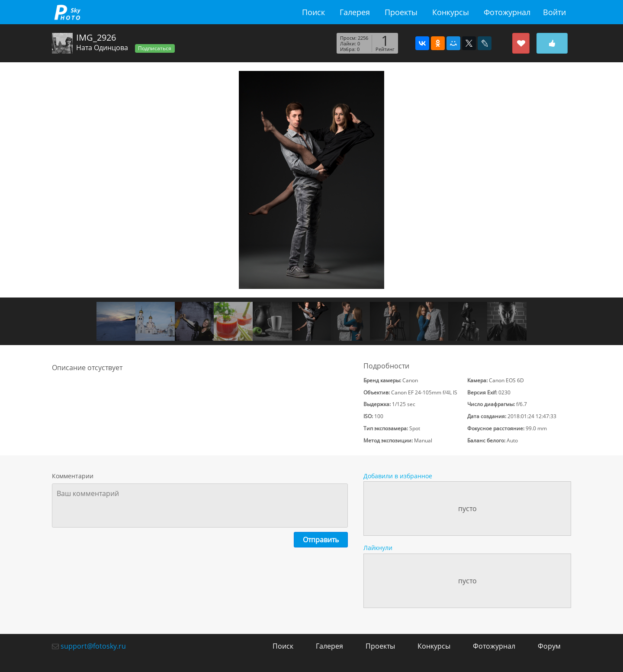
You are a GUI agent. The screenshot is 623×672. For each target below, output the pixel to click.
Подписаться (155, 48)
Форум (549, 646)
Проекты (401, 12)
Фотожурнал (507, 12)
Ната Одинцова (102, 48)
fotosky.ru (67, 12)
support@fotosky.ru (93, 646)
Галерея (355, 12)
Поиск (313, 12)
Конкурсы (451, 12)
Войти (554, 12)
